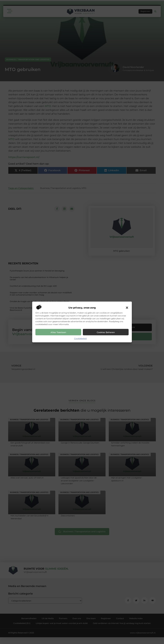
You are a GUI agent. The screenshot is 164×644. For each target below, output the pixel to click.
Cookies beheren (106, 332)
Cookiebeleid (80, 338)
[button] (127, 308)
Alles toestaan (58, 332)
